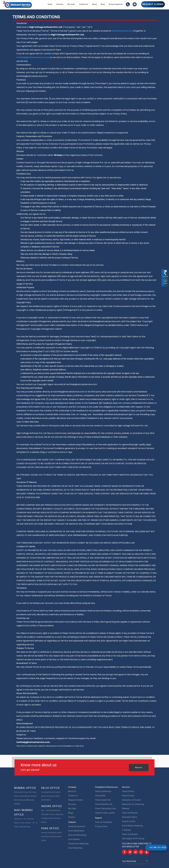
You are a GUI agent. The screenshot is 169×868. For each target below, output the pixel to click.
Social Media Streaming (132, 826)
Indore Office (52, 806)
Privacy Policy (101, 826)
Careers (72, 817)
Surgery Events (129, 821)
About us (139, 767)
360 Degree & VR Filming (133, 839)
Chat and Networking (77, 835)
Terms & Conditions (104, 822)
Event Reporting (75, 848)
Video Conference (130, 813)
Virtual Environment (77, 826)
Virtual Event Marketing (78, 844)
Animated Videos (130, 817)
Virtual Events (128, 791)
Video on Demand (130, 834)
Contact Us (73, 796)
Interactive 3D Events (131, 800)
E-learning (126, 830)
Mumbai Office (25, 788)
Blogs (71, 813)
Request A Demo (76, 800)
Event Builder (74, 839)
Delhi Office (51, 788)
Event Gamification (76, 831)
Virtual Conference (103, 791)
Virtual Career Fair (103, 800)
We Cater (72, 809)
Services (72, 804)
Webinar (126, 809)
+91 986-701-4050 (156, 847)
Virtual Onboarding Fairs (105, 809)
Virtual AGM (100, 796)
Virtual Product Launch (105, 813)
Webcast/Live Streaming (133, 804)
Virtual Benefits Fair (104, 804)
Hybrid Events (128, 796)
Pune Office (50, 828)
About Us (72, 791)
